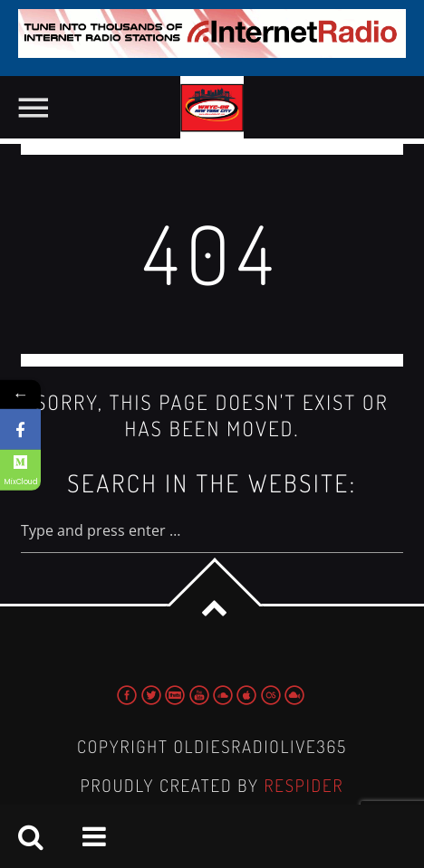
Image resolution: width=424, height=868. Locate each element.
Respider (304, 785)
